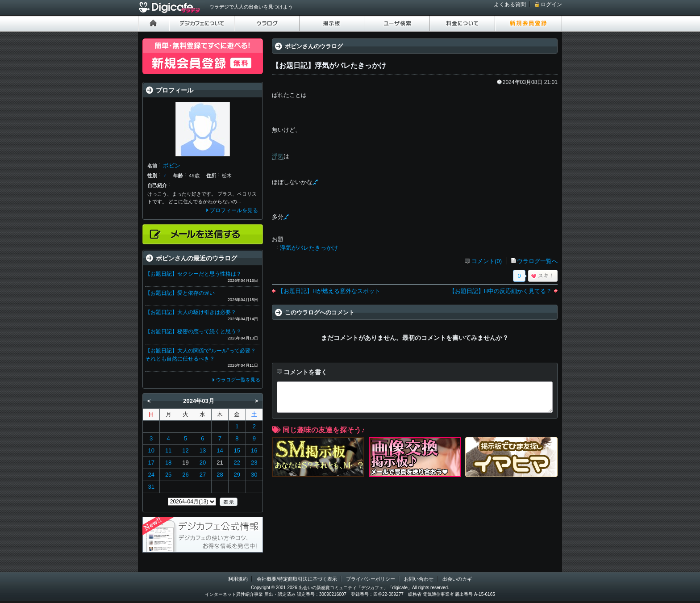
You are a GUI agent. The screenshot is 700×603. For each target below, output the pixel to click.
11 (168, 450)
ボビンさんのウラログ (314, 46)
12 (185, 450)
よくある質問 (510, 4)
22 (237, 463)
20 (203, 463)
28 (220, 475)
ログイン (551, 4)
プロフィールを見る (234, 210)
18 (168, 463)
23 (254, 463)
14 (220, 450)
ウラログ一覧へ (537, 261)
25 (168, 475)
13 (203, 450)
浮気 (278, 156)
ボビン (172, 165)
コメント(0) (487, 261)
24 (151, 475)
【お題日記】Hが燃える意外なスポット (329, 291)
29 (237, 475)
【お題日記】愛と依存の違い (180, 293)
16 (254, 450)
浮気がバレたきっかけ (309, 248)
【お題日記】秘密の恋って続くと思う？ (193, 331)
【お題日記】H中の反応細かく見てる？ (500, 291)
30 (254, 475)
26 (185, 475)
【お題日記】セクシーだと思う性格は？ (193, 274)
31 (151, 487)
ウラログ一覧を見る (238, 380)
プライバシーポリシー (371, 579)
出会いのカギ (457, 579)
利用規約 (238, 579)
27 (203, 475)
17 (151, 463)
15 (237, 450)
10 (151, 450)
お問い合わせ (419, 579)
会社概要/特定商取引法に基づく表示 (297, 579)
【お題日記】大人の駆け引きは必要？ (191, 312)
